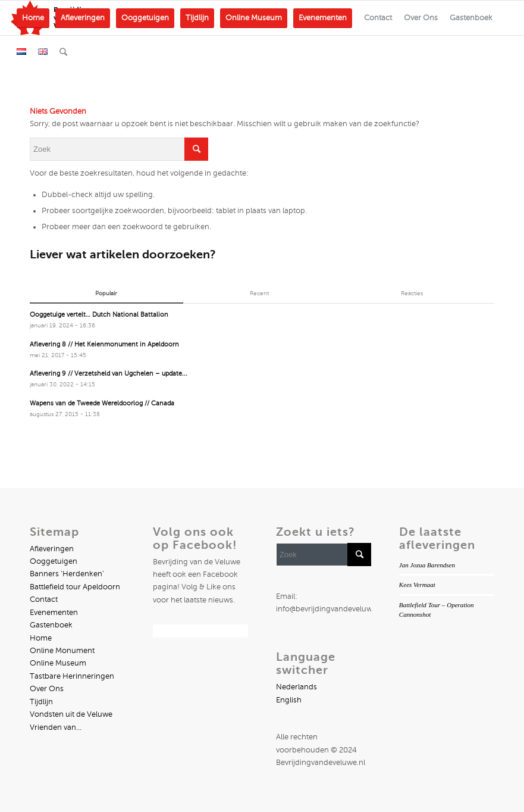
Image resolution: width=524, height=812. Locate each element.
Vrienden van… (56, 727)
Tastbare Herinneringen (72, 676)
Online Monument (62, 651)
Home (41, 638)
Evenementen (54, 613)
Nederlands (296, 687)
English (289, 700)
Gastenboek (51, 625)
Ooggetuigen (54, 561)
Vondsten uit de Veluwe (71, 714)
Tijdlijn (41, 702)
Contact (44, 599)
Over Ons (47, 689)
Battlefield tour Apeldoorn (75, 587)
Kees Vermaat (417, 585)
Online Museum (58, 663)
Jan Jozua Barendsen (427, 565)
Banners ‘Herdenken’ (67, 574)
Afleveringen (52, 549)
